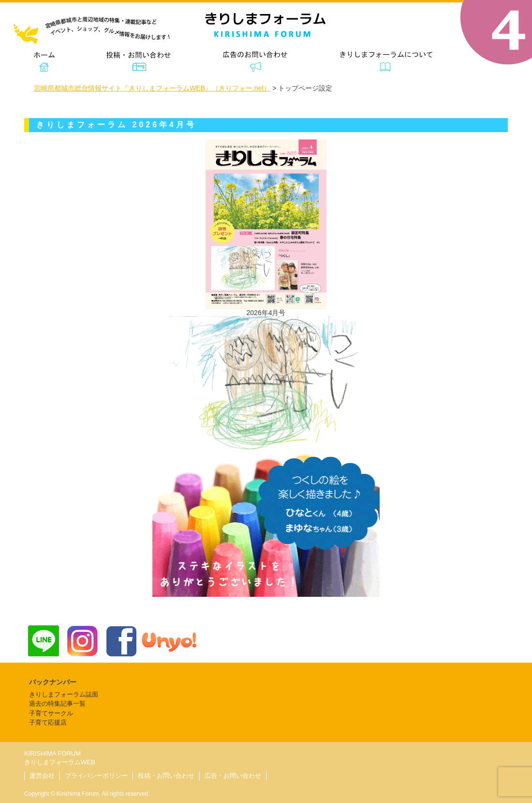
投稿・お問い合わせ (166, 776)
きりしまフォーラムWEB (60, 762)
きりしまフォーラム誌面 (64, 694)
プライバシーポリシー (96, 776)
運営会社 (42, 776)
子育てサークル (51, 713)
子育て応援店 (48, 722)
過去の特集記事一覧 (57, 704)
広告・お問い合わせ (233, 776)
